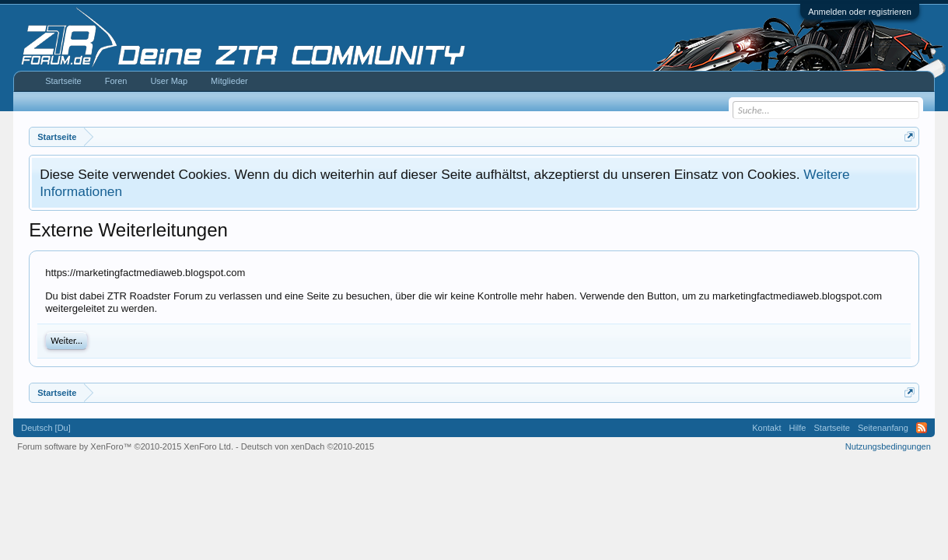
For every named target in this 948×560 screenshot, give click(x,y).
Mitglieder (229, 81)
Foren (116, 81)
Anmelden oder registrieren (860, 12)
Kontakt (766, 428)
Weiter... (66, 341)
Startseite (63, 81)
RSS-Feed (922, 428)
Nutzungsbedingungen (888, 446)
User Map (169, 81)
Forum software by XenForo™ (125, 446)
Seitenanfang (883, 428)
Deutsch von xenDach (308, 446)
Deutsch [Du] (46, 428)
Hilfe (797, 428)
